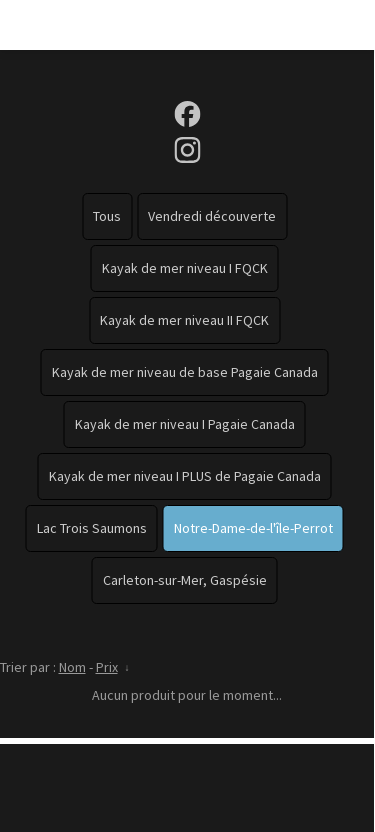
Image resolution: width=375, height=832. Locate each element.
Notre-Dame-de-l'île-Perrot (253, 528)
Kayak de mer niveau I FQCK (185, 268)
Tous (107, 216)
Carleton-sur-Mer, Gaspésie (185, 580)
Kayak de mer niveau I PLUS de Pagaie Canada (185, 476)
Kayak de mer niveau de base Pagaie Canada (185, 372)
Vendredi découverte (212, 216)
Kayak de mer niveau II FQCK (184, 320)
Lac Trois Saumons (92, 528)
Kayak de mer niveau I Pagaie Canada (185, 424)
